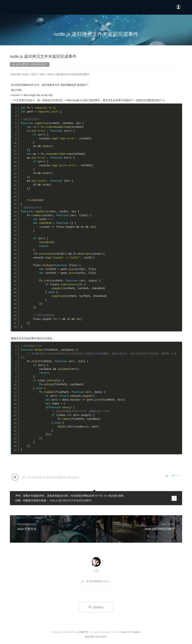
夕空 (96, 571)
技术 (34, 74)
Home (25, 74)
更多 (156, 7)
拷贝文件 (51, 477)
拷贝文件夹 (73, 477)
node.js (40, 477)
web (42, 74)
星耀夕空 (84, 632)
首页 (134, 7)
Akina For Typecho (130, 632)
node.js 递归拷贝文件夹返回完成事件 (70, 500)
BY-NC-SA (101, 496)
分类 (145, 7)
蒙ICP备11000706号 (96, 637)
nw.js (30, 477)
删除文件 (61, 477)
